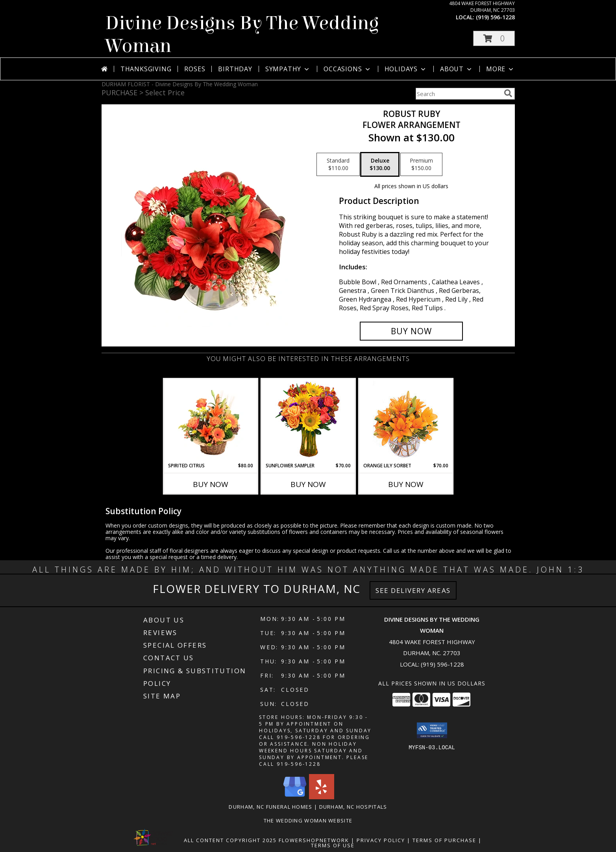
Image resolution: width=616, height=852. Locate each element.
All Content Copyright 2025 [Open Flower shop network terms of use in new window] (230, 840)
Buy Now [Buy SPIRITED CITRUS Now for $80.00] (211, 484)
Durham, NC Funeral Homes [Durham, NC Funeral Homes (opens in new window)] (270, 807)
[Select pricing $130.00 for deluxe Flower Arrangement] (380, 165)
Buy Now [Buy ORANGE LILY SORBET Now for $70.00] (406, 484)
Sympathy (288, 69)
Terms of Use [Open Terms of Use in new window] (333, 845)
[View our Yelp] (322, 797)
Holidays (406, 69)
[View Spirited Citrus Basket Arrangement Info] (210, 420)
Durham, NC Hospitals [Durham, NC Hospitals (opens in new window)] (353, 807)
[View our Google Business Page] (295, 797)
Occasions (347, 69)
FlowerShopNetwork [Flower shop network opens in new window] (314, 840)
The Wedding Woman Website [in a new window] (308, 821)
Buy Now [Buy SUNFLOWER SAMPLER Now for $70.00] (308, 484)
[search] (508, 93)
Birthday (235, 69)
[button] (494, 38)
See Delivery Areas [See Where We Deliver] (413, 590)
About (457, 69)
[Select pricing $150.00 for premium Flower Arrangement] (421, 165)
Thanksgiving (146, 69)
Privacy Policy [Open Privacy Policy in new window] (381, 840)
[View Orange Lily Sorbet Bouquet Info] (406, 421)
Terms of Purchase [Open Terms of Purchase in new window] (444, 840)
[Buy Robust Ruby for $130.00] (412, 331)
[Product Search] (458, 94)
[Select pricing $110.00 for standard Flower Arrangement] (338, 165)
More (500, 69)
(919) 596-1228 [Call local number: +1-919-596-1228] (495, 17)
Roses (195, 69)
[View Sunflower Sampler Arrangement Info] (308, 421)
